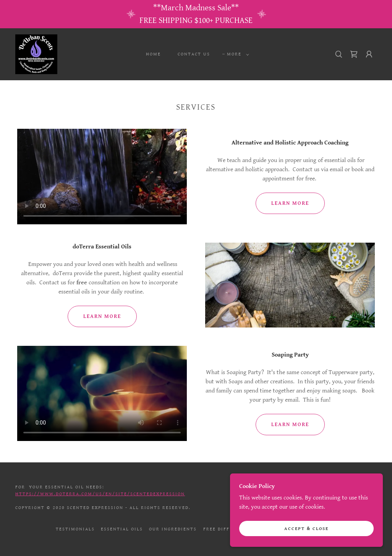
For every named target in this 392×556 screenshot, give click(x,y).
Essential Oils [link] (122, 529)
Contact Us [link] (194, 54)
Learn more (290, 203)
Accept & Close (306, 529)
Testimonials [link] (75, 529)
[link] (36, 54)
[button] (236, 54)
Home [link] (153, 54)
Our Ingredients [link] (173, 529)
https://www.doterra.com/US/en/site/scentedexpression (100, 494)
